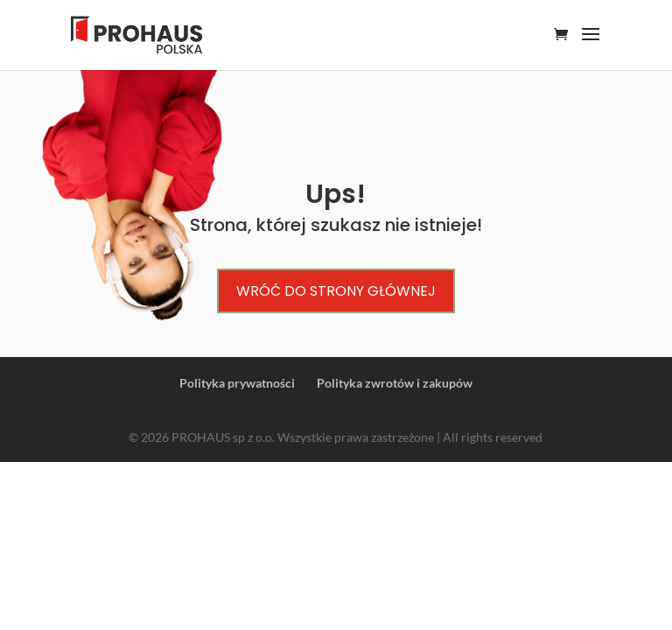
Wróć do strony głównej (336, 291)
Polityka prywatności (237, 383)
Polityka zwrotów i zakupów (395, 383)
